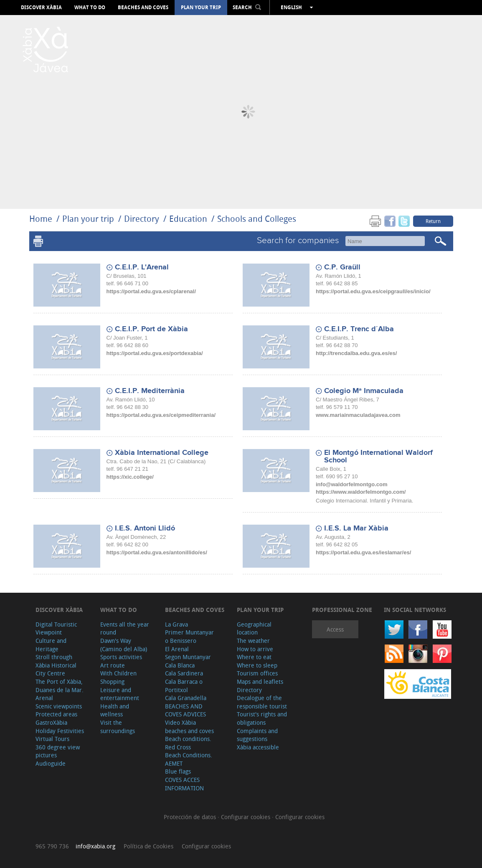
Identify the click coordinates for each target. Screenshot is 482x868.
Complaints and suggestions (257, 735)
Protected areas (56, 714)
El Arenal (177, 649)
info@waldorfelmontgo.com (352, 484)
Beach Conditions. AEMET (189, 759)
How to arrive (255, 649)
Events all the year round (125, 628)
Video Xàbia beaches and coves (189, 727)
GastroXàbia (51, 722)
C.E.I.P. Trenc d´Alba (359, 329)
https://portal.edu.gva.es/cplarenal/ (151, 291)
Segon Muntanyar (188, 657)
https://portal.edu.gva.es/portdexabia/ (155, 353)
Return (433, 221)
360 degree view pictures (58, 751)
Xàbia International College (162, 453)
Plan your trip (201, 8)
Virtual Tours (52, 739)
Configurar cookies (246, 817)
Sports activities (121, 657)
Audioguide (51, 763)
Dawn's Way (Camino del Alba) (124, 645)
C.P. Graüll (342, 267)
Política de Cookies (148, 846)
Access (335, 629)
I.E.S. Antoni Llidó (145, 528)
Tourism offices (257, 673)
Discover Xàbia (41, 8)
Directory (142, 219)
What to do (90, 8)
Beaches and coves (143, 8)
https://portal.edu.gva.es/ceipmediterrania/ (161, 415)
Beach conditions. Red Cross (188, 743)
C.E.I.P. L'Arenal (142, 267)
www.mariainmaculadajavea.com (358, 415)
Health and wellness (115, 710)
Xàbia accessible (258, 747)
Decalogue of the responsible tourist (262, 702)
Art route (113, 665)
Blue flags (178, 771)
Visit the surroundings (118, 727)
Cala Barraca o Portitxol (184, 686)
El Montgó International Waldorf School (378, 457)
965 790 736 (52, 846)
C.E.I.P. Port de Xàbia (151, 329)
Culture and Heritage (51, 645)
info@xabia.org (95, 846)
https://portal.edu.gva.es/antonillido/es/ (157, 552)
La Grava (176, 624)
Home (41, 219)
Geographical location (254, 628)
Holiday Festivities (60, 731)
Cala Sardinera (184, 673)
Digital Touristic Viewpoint (56, 628)
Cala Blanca (180, 665)
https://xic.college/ (130, 477)
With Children (118, 673)
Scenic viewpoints (59, 706)
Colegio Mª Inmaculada (364, 391)
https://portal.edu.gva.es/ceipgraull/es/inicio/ (373, 291)
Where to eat (254, 657)
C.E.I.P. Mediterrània (150, 391)
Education (188, 219)
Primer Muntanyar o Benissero (189, 636)
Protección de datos (191, 817)
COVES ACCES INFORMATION (184, 784)
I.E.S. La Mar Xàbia (356, 528)
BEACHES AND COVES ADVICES (185, 710)
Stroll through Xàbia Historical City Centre (56, 665)
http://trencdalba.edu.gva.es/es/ (356, 353)
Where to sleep (257, 665)
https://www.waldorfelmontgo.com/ (361, 492)
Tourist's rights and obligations (262, 718)
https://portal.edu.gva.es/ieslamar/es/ (363, 552)
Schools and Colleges (257, 219)
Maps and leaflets (260, 681)
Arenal (44, 698)
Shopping (112, 681)
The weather (253, 641)
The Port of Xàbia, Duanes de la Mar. (60, 686)
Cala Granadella (186, 698)
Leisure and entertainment (120, 694)
